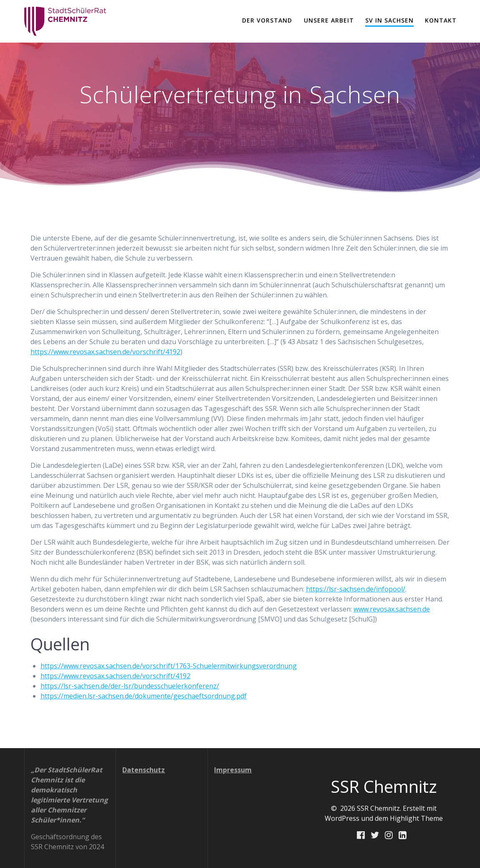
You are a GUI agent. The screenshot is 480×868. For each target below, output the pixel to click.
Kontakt (441, 20)
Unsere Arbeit (329, 20)
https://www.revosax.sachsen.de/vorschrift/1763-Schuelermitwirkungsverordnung (169, 666)
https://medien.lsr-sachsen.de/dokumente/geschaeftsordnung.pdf (144, 696)
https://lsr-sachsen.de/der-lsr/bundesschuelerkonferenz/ (130, 686)
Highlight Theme (416, 818)
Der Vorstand (267, 20)
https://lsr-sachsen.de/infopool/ (356, 589)
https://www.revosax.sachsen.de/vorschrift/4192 (105, 352)
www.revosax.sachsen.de (392, 609)
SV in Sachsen (389, 20)
